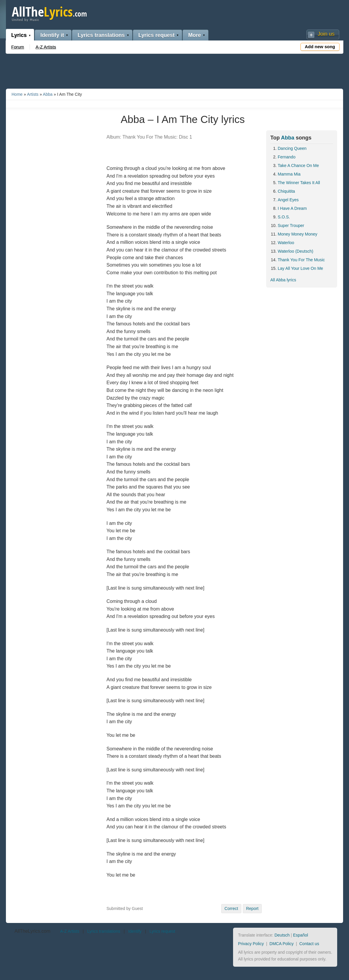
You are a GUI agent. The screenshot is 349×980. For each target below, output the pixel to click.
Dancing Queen (292, 148)
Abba (48, 94)
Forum (18, 47)
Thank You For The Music (301, 260)
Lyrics (19, 35)
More (194, 35)
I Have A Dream (292, 208)
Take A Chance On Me (298, 166)
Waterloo (286, 243)
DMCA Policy (282, 944)
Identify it (52, 35)
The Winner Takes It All (299, 183)
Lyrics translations (101, 35)
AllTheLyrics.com (32, 931)
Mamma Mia (289, 174)
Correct (231, 908)
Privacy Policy (251, 944)
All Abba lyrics (283, 280)
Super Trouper (291, 225)
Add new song (320, 47)
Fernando (287, 157)
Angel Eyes (288, 200)
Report (252, 908)
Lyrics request (156, 35)
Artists (33, 94)
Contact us (309, 944)
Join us (326, 34)
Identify (135, 931)
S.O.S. (284, 217)
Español (301, 935)
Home (17, 94)
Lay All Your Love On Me (300, 268)
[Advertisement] (174, 70)
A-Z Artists (46, 47)
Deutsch (282, 935)
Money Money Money (298, 234)
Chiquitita (286, 191)
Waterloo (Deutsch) (295, 251)
